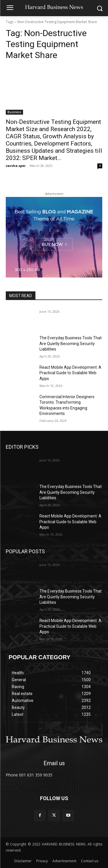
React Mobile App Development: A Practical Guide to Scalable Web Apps (70, 373)
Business (14, 112)
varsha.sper (16, 166)
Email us (54, 763)
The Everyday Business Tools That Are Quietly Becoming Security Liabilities (71, 343)
